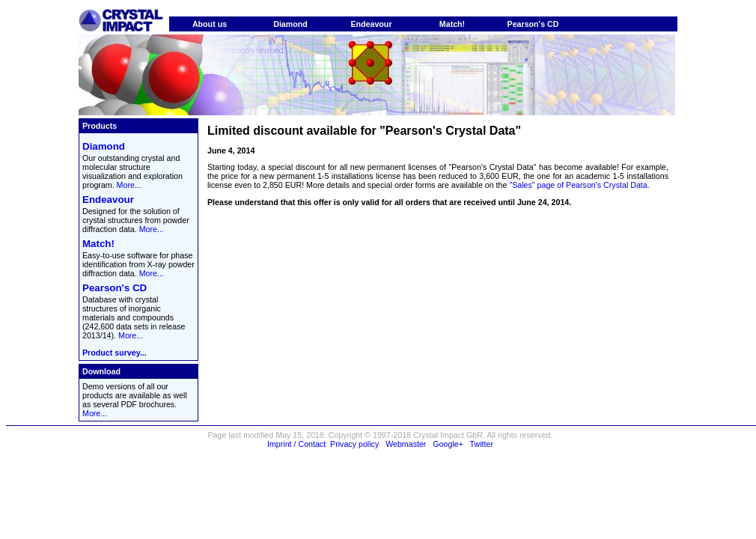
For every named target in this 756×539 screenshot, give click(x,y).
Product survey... (115, 353)
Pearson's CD (533, 24)
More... (129, 185)
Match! (452, 24)
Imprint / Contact (296, 444)
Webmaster (406, 444)
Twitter (482, 444)
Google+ (448, 444)
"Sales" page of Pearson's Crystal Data (578, 185)
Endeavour (371, 24)
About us (210, 24)
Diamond (290, 24)
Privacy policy (354, 444)
